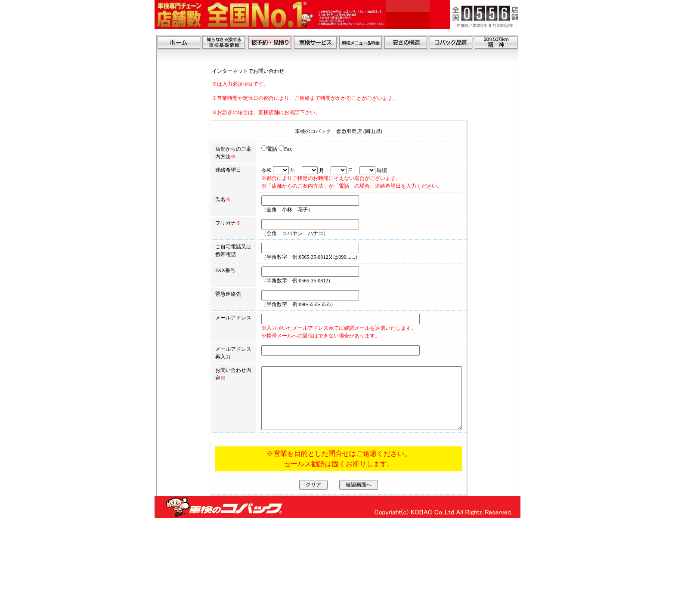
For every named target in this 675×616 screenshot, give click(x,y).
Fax (264, 149)
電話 (248, 149)
